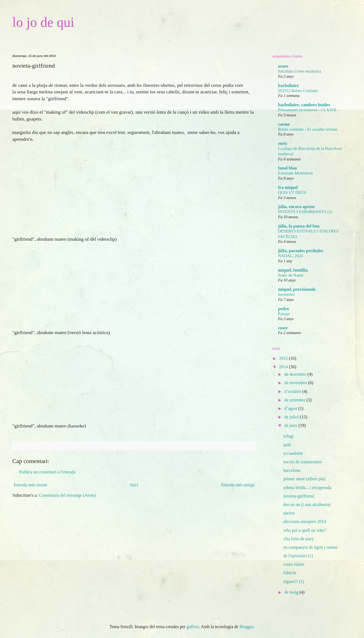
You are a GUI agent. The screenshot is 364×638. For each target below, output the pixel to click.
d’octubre (293, 391)
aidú (287, 445)
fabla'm (290, 573)
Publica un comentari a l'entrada (47, 472)
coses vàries (294, 564)
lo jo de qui (43, 22)
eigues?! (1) (294, 581)
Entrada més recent (31, 485)
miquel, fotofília (293, 270)
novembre (286, 294)
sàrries (289, 513)
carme (284, 124)
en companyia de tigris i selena (310, 547)
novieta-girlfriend (299, 496)
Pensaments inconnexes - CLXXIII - (308, 110)
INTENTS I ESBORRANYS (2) (305, 212)
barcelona (292, 470)
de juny (291, 425)
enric (283, 143)
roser (283, 328)
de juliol (292, 417)
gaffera (193, 627)
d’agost (291, 408)
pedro (284, 309)
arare (283, 66)
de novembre (296, 383)
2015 (284, 358)
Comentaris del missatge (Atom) (67, 495)
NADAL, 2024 (291, 256)
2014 (284, 367)
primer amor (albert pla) (304, 479)
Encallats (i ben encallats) (299, 71)
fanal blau (288, 168)
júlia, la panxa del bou (299, 226)
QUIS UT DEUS (292, 192)
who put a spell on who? (305, 530)
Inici (134, 485)
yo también (293, 453)
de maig (292, 592)
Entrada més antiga (238, 485)
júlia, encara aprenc (297, 207)
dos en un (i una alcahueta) (307, 505)
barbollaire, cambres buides (304, 105)
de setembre (295, 400)
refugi (288, 436)
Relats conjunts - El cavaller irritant (308, 129)
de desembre (296, 374)
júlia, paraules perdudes (301, 251)
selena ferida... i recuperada (307, 488)
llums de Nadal (291, 275)
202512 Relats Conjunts (298, 90)
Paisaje (284, 314)
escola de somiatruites (303, 462)
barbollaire (288, 86)
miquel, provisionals (297, 289)
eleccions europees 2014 (305, 521)
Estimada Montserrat (295, 173)
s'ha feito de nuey (299, 539)
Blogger (246, 627)
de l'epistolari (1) (298, 556)
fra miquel (288, 187)
